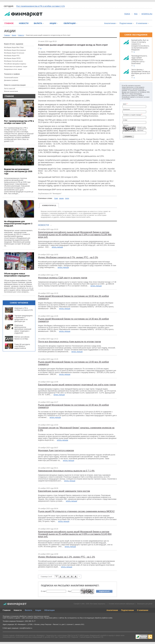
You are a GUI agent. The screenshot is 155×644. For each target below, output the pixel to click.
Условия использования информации (121, 604)
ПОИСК (127, 14)
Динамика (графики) (11, 80)
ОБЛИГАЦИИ (70, 23)
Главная (7, 35)
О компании (142, 23)
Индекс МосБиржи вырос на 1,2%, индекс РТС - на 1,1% (67, 557)
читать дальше (57, 247)
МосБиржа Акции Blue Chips (14, 47)
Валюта (28, 610)
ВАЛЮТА (38, 23)
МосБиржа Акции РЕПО (12, 58)
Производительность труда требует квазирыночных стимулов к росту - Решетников (139, 60)
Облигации (49, 610)
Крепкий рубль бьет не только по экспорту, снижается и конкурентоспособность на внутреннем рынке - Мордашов (140, 45)
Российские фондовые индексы (15, 64)
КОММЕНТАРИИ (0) (49, 205)
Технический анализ (11, 78)
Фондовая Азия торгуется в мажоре (56, 450)
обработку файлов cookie (103, 618)
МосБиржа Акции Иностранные (15, 50)
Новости (21, 35)
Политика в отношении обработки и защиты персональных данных (26, 616)
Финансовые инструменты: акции (16, 66)
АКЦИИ (53, 23)
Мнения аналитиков (11, 91)
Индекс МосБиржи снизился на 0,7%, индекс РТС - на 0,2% (68, 257)
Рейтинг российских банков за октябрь (22, 338)
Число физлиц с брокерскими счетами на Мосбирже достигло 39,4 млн (141, 72)
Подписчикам (126, 23)
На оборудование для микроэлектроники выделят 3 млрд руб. (18, 224)
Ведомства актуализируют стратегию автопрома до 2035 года (18, 171)
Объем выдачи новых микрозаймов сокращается (17, 275)
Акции (14, 35)
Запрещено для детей (145, 604)
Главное (7, 610)
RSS (136, 14)
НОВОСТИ (24, 23)
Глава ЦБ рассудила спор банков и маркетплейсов (22, 346)
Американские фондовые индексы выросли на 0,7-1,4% (66, 471)
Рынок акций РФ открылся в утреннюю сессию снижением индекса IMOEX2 (76, 511)
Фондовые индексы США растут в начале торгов (63, 278)
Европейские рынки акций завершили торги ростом (64, 491)
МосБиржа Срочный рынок (13, 61)
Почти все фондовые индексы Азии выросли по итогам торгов (69, 342)
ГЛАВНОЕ (9, 23)
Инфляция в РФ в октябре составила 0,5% (24, 309)
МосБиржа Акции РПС (12, 56)
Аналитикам (110, 23)
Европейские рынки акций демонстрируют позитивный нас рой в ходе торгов (77, 385)
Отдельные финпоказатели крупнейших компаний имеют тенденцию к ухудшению (23, 329)
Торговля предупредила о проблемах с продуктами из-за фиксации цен (23, 319)
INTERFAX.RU (147, 14)
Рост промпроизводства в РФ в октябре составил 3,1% (41, 6)
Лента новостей (10, 89)
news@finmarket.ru (26, 628)
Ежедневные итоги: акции (13, 69)
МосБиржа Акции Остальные (14, 53)
